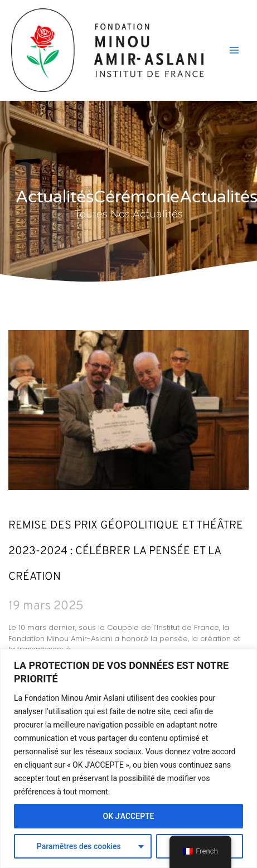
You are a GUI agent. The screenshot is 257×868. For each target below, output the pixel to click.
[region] (128, 758)
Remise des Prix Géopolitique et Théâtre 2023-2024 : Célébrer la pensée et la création (126, 551)
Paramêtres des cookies (79, 846)
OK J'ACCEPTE (128, 816)
